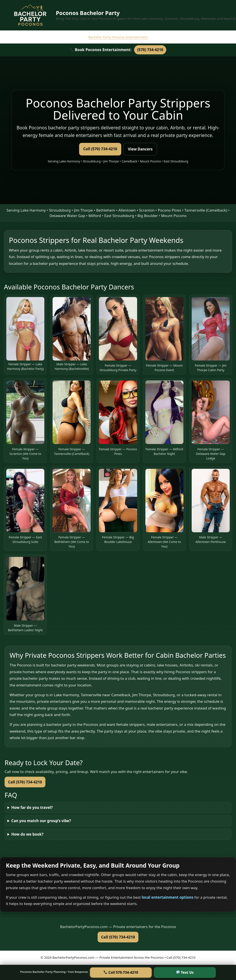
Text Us (185, 972)
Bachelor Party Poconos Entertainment (118, 37)
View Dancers (140, 149)
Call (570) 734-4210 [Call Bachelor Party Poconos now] (118, 937)
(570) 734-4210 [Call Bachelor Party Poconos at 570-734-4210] (150, 50)
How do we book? (27, 834)
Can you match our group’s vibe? (41, 821)
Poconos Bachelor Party (88, 13)
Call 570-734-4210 (121, 972)
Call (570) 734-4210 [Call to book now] (25, 782)
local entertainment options (168, 897)
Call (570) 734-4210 (100, 149)
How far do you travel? (32, 807)
